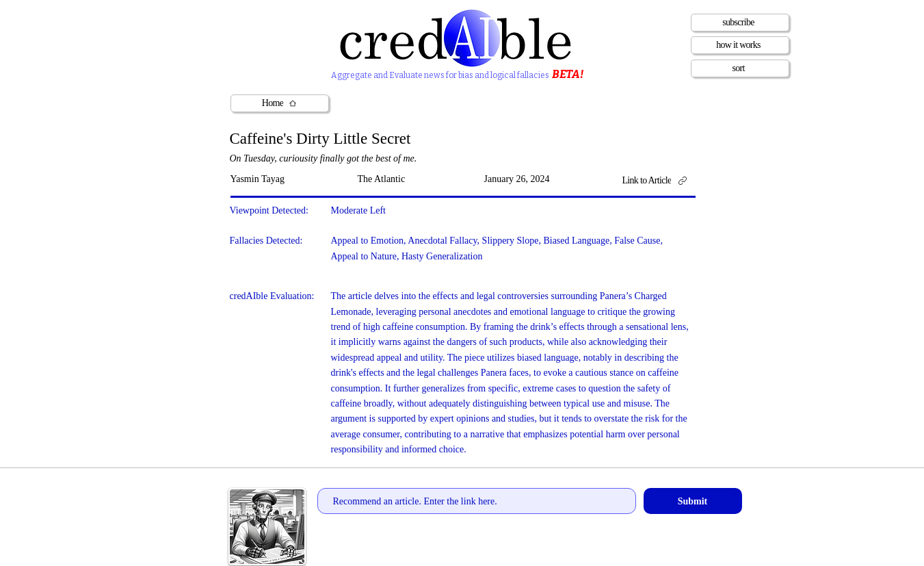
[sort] (740, 68)
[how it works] (740, 45)
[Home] (280, 103)
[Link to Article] (660, 180)
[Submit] (693, 501)
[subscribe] (740, 23)
